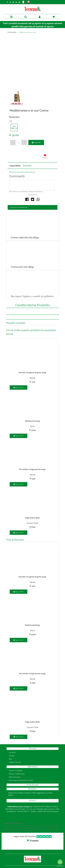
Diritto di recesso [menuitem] (15, 777)
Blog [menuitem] (10, 759)
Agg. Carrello (19, 387)
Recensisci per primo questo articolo (22, 172)
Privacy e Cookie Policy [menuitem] (17, 774)
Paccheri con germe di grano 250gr (32, 373)
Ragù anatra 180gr (32, 518)
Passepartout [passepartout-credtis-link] (41, 867)
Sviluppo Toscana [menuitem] (15, 762)
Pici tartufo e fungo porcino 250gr (32, 469)
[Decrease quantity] (13, 142)
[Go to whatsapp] (60, 862)
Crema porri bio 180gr (22, 267)
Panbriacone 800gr (32, 421)
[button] (32, 66)
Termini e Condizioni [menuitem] (16, 771)
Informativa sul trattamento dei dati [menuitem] (21, 780)
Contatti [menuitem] (12, 756)
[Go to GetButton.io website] (60, 866)
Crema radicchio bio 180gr (25, 237)
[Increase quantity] (24, 142)
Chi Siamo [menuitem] (12, 753)
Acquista (36, 142)
